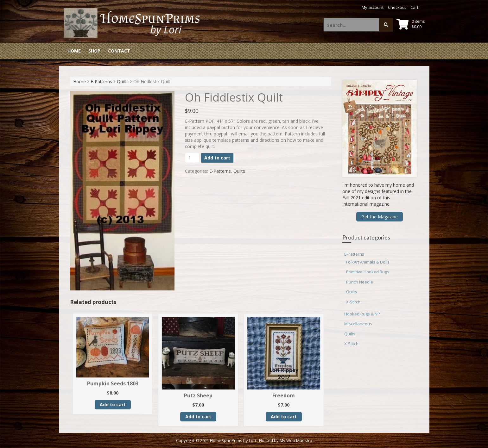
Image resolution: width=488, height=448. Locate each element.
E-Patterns (101, 81)
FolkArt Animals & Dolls (368, 262)
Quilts (123, 81)
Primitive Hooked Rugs (368, 272)
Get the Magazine (380, 217)
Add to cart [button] (113, 404)
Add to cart (217, 158)
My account (373, 7)
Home (74, 51)
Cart (414, 7)
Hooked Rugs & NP (362, 314)
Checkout (397, 7)
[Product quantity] (192, 158)
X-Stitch (353, 302)
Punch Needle (360, 282)
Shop (94, 51)
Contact (119, 51)
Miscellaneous (358, 324)
